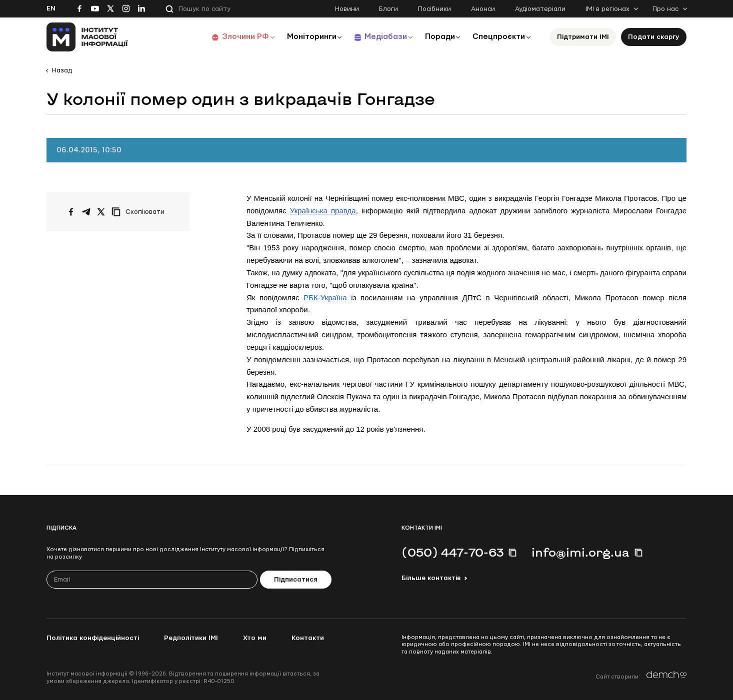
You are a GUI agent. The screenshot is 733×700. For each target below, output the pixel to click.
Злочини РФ (239, 37)
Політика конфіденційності (93, 638)
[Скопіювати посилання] (140, 212)
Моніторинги (306, 37)
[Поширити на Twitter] (101, 212)
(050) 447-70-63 (452, 552)
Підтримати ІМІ (583, 37)
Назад (62, 70)
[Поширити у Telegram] (86, 212)
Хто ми (255, 638)
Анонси (483, 9)
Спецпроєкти (498, 37)
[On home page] (87, 37)
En (51, 8)
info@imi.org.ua (580, 552)
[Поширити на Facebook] (71, 212)
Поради (437, 37)
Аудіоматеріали (540, 9)
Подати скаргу (654, 37)
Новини (347, 9)
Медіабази (381, 37)
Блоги (388, 9)
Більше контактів (431, 578)
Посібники (434, 9)
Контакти (308, 638)
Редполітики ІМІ (191, 638)
